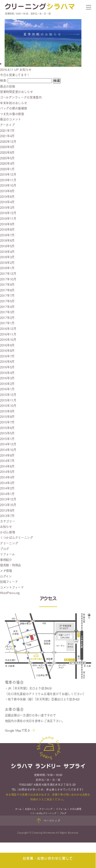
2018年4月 (7, 251)
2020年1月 (7, 169)
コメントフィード (12, 587)
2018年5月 (7, 246)
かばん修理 (8, 532)
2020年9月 (7, 147)
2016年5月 (7, 367)
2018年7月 (7, 235)
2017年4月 (7, 307)
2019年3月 (7, 207)
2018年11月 (8, 218)
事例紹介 (6, 560)
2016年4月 (7, 373)
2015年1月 (7, 439)
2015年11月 (8, 400)
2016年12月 (8, 328)
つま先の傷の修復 (12, 114)
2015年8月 (7, 416)
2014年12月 (8, 444)
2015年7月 (7, 422)
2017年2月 (7, 318)
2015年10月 (8, 405)
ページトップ (48, 822)
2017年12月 (8, 273)
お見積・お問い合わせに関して (48, 858)
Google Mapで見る (18, 731)
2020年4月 (7, 163)
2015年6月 (7, 428)
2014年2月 (7, 488)
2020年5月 (7, 158)
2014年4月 (7, 477)
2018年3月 (7, 257)
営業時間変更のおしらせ (17, 92)
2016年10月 (8, 339)
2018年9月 (7, 224)
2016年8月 (7, 350)
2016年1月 (7, 389)
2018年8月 (7, 229)
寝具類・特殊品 (10, 565)
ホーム (18, 810)
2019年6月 (7, 196)
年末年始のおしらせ (13, 103)
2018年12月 (8, 213)
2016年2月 (7, 384)
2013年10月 (8, 505)
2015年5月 (7, 433)
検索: (3, 80)
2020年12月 (8, 141)
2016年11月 (8, 334)
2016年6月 (7, 361)
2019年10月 (8, 185)
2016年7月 (7, 356)
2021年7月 (7, 130)
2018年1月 (7, 268)
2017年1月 (7, 323)
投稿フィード (9, 582)
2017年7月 (7, 295)
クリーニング (9, 543)
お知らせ (6, 527)
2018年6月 (7, 240)
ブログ (4, 549)
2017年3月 (7, 312)
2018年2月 (7, 262)
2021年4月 (7, 136)
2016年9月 (7, 345)
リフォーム (7, 554)
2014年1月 (7, 494)
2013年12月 (8, 499)
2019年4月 (7, 202)
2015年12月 (8, 394)
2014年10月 (8, 450)
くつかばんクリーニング (17, 537)
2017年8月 (7, 290)
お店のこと (30, 810)
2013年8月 (7, 510)
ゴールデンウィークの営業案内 (21, 97)
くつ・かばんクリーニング (43, 814)
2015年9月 (7, 411)
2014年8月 (7, 455)
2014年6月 (7, 466)
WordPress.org (10, 593)
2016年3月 (7, 378)
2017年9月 (7, 284)
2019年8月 (7, 191)
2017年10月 (8, 279)
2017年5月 (7, 301)
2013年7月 (7, 516)
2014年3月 (7, 483)
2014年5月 (7, 471)
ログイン (6, 576)
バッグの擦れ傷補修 (13, 108)
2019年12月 (8, 174)
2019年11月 (8, 180)
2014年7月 (7, 461)
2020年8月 (7, 152)
